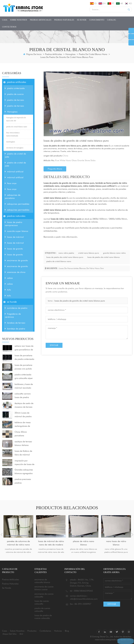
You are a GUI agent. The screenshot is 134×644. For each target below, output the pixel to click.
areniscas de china (15, 272)
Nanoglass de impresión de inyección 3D (16, 119)
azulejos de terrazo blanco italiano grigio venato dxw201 (23, 444)
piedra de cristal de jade (15, 155)
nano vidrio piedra (66, 253)
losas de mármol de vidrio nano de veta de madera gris (51, 543)
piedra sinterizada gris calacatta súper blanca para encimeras (24, 377)
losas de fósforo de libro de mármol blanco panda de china (23, 453)
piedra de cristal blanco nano (93, 54)
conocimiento (97, 20)
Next (132, 535)
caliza (9, 278)
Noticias (58, 631)
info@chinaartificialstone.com (84, 599)
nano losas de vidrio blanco (116, 543)
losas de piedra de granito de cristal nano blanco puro (80, 301)
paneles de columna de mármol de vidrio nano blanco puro (18, 543)
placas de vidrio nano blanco (83, 543)
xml (21, 634)
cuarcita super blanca (16, 231)
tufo (8, 290)
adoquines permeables (17, 204)
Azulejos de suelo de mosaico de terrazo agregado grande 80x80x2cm (24, 405)
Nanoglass (70, 54)
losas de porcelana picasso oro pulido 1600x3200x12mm (24, 367)
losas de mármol (14, 237)
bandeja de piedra (15, 329)
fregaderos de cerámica (13, 315)
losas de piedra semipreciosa (13, 224)
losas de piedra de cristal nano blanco (104, 257)
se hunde (82, 20)
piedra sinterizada (15, 88)
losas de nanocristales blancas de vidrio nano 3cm (81, 268)
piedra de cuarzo (14, 94)
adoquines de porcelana (13, 197)
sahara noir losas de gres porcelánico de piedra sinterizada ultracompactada (24, 348)
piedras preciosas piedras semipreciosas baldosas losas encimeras (23, 481)
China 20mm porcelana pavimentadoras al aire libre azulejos (23, 434)
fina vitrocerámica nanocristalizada (13, 134)
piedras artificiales (41, 20)
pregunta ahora (55, 169)
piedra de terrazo (14, 100)
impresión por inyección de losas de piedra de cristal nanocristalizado (24, 463)
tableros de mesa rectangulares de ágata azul (23, 425)
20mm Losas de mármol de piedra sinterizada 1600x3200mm (23, 415)
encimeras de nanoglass (15, 148)
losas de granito (14, 249)
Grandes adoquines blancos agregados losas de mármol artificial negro (24, 472)
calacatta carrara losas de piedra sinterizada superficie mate (24, 396)
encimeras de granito (16, 260)
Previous (2, 535)
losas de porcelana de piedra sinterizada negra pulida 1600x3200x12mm (24, 358)
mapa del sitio (10, 634)
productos (32, 631)
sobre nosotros (19, 20)
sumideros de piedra (16, 308)
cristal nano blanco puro (89, 253)
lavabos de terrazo (15, 323)
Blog (67, 631)
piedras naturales (64, 20)
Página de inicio (32, 54)
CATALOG (111, 20)
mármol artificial (14, 172)
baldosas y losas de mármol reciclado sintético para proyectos (24, 386)
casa (5, 20)
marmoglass (11, 142)
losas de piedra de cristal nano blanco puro (65, 257)
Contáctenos (9, 27)
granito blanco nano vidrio (114, 253)
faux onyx (11, 183)
